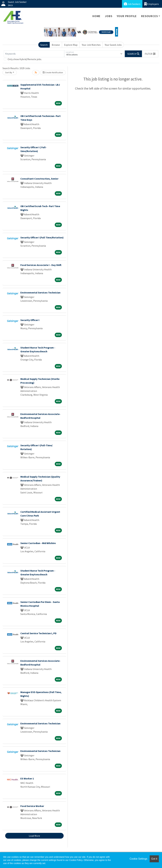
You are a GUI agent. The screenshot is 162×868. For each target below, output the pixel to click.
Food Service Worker (32, 806)
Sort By (9, 72)
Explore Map (71, 45)
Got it (154, 859)
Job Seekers (132, 4)
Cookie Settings (138, 859)
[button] (150, 54)
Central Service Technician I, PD (38, 633)
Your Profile (127, 16)
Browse (56, 45)
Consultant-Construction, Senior (39, 179)
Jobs (109, 16)
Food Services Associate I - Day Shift (41, 265)
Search (44, 45)
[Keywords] (34, 54)
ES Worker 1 (27, 778)
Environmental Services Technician (40, 292)
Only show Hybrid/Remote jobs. (25, 59)
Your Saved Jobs (113, 45)
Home (96, 16)
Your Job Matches (91, 45)
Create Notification (53, 72)
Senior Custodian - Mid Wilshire (38, 543)
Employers (152, 4)
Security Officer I (30, 320)
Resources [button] (149, 16)
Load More (34, 836)
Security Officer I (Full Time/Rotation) (42, 237)
